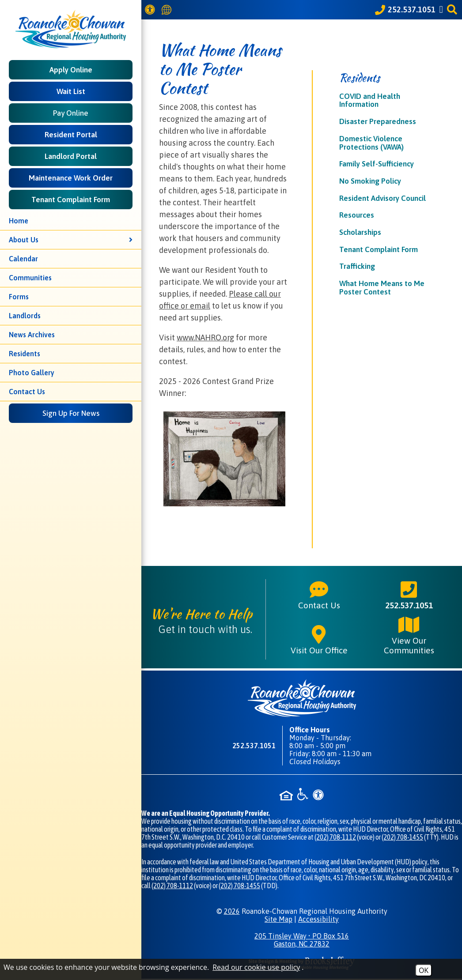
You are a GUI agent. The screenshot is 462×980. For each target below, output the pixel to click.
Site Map (278, 919)
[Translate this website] (168, 10)
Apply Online (71, 70)
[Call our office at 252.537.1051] (405, 10)
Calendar (23, 259)
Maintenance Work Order (71, 178)
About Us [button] (71, 240)
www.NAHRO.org (205, 337)
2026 (232, 911)
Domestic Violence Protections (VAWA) (371, 143)
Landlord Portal (71, 156)
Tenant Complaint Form (71, 200)
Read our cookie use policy (256, 967)
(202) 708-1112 (335, 837)
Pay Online (71, 113)
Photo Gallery (32, 373)
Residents (25, 354)
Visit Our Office (319, 640)
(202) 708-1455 (402, 837)
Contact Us (27, 392)
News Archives (32, 335)
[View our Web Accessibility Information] (151, 9)
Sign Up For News (71, 413)
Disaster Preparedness (378, 121)
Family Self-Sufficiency (377, 164)
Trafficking (357, 266)
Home (19, 221)
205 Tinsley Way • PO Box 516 (302, 940)
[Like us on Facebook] (443, 9)
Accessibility (318, 919)
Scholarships (360, 232)
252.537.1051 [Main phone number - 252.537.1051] (409, 595)
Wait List (71, 91)
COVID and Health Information (370, 100)
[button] (453, 9)
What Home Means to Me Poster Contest (382, 288)
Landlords (25, 316)
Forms (19, 297)
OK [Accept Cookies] (424, 970)
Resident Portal (71, 135)
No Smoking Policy (370, 181)
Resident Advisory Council (382, 198)
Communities (30, 278)
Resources (357, 215)
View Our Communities (409, 635)
